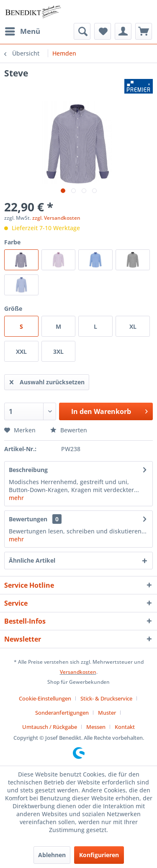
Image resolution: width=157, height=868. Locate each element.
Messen (96, 727)
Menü (23, 30)
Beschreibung (28, 470)
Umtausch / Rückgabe (50, 727)
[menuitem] (22, 31)
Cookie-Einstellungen (45, 698)
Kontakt (125, 727)
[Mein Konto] (123, 31)
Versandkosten (78, 672)
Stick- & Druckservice (106, 698)
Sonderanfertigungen (62, 713)
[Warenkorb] (144, 31)
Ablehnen (52, 855)
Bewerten (69, 430)
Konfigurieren (99, 855)
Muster (107, 713)
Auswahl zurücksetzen (47, 381)
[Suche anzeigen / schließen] (82, 31)
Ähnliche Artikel (32, 560)
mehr (16, 498)
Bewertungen (28, 519)
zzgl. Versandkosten (56, 218)
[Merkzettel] (103, 31)
